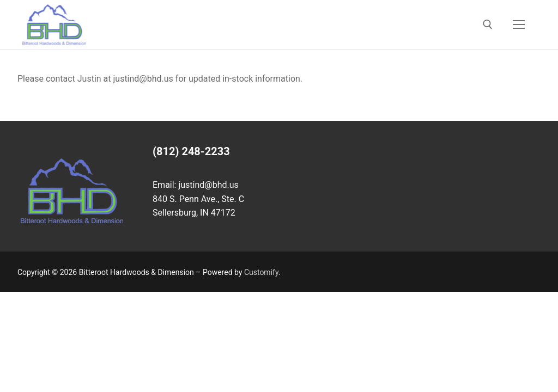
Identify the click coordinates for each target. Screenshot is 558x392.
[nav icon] (519, 24)
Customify (261, 272)
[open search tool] (488, 24)
